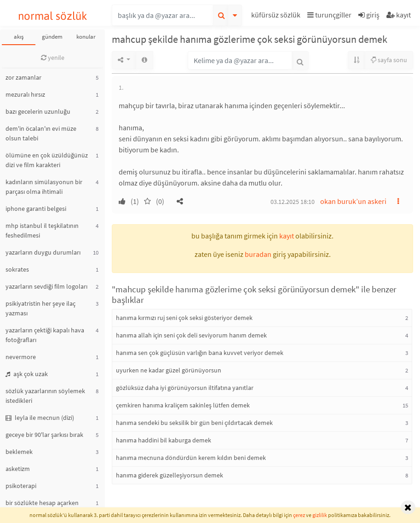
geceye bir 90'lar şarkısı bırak (44, 435)
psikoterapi (21, 486)
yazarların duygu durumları (43, 252)
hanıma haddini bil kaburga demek (164, 440)
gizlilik (320, 515)
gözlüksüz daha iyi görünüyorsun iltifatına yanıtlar (185, 388)
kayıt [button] (287, 236)
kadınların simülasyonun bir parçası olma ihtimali (44, 187)
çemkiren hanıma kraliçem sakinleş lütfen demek (183, 405)
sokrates (17, 269)
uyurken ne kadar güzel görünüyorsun (169, 370)
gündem (52, 37)
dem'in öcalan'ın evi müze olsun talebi (41, 133)
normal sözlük (53, 16)
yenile (53, 58)
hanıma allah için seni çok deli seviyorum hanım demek (191, 335)
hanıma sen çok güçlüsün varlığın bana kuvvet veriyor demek (200, 353)
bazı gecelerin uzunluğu (38, 111)
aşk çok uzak (27, 374)
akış (19, 37)
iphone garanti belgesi (36, 209)
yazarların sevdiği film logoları (46, 286)
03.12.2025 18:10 (293, 202)
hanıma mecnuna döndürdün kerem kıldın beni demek (191, 458)
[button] (277, 16)
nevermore (21, 357)
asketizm (18, 469)
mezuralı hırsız (25, 94)
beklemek (19, 452)
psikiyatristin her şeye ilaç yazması (40, 308)
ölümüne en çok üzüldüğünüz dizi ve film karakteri (47, 160)
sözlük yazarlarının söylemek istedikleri (45, 396)
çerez (299, 515)
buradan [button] (258, 254)
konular (86, 37)
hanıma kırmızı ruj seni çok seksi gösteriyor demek (184, 318)
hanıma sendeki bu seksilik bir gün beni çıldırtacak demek (194, 423)
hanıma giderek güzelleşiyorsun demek (170, 475)
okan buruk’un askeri (353, 201)
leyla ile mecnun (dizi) (40, 418)
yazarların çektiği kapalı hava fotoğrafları (45, 335)
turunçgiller (329, 15)
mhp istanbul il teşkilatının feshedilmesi (42, 230)
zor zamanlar (23, 77)
